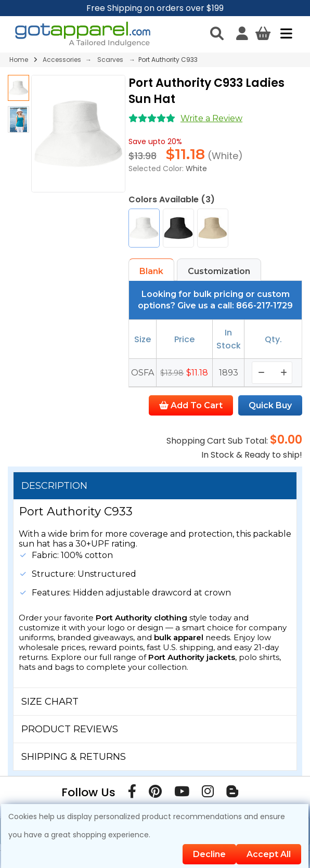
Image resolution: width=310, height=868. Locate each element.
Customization (219, 271)
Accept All (269, 854)
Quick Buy (270, 405)
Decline (209, 854)
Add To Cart (191, 405)
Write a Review (211, 118)
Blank (151, 271)
